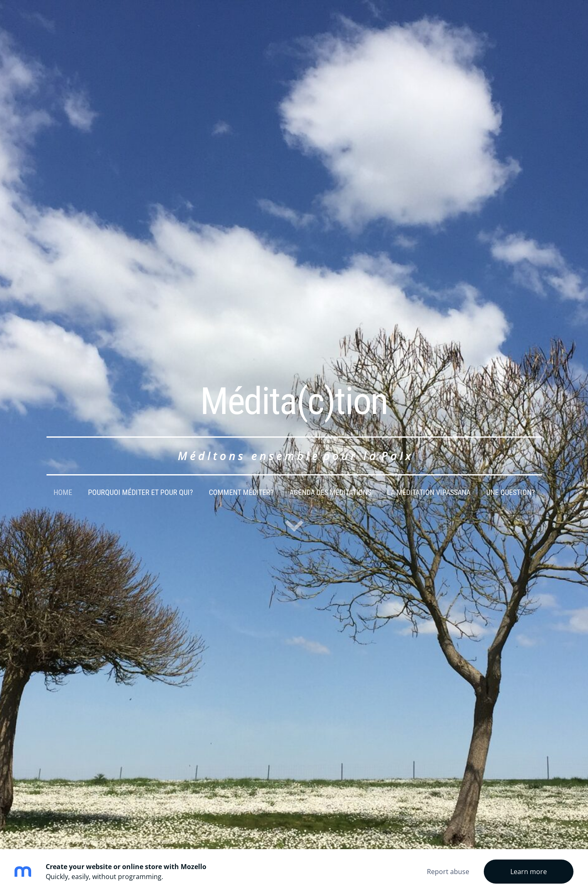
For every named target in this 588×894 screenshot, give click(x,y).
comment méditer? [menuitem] (241, 492)
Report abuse (448, 872)
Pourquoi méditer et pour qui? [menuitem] (141, 492)
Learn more (529, 872)
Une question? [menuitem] (511, 492)
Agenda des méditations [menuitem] (330, 492)
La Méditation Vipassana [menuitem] (429, 492)
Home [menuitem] (63, 492)
